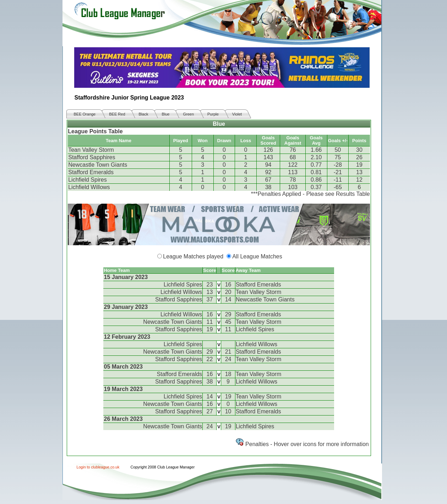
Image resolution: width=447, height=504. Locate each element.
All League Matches (257, 256)
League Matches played (193, 256)
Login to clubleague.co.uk (98, 467)
